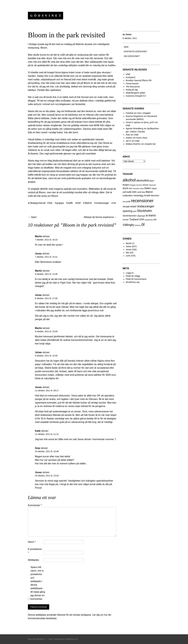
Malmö (88, 203)
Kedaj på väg (132, 90)
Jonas (128, 34)
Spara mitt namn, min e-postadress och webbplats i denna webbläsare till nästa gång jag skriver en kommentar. (38, 583)
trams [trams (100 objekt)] (152, 215)
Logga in (130, 273)
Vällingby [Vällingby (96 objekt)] (128, 225)
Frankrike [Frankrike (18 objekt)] (136, 188)
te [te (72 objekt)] (147, 216)
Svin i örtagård (144, 113)
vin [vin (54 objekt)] (155, 219)
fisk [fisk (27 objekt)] (130, 188)
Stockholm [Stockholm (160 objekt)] (144, 211)
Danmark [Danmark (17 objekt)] (152, 185)
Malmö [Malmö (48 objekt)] (149, 192)
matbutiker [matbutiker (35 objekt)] (128, 196)
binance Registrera (134, 116)
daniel (128, 243)
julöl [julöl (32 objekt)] (124, 192)
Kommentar (35, 505)
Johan (129, 246)
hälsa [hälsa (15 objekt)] (142, 188)
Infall (128, 74)
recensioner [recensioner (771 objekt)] (142, 201)
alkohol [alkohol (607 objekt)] (129, 180)
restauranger (102, 203)
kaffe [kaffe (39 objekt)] (129, 192)
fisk (51, 203)
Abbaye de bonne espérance (100, 217)
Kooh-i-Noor (142, 138)
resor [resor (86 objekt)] (133, 206)
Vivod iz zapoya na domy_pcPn (140, 122)
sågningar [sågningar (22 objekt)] (141, 216)
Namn (32, 542)
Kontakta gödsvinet (135, 51)
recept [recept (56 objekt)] (126, 207)
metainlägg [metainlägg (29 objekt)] (138, 196)
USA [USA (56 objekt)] (142, 219)
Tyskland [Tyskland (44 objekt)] (134, 219)
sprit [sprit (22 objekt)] (135, 211)
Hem (126, 47)
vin (115, 203)
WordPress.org (133, 282)
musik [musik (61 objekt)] (147, 195)
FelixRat (129, 113)
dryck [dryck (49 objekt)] (126, 188)
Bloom (44, 48)
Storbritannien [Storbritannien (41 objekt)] (130, 216)
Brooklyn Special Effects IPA (139, 80)
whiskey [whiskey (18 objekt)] (138, 225)
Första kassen (132, 84)
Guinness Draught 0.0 (136, 96)
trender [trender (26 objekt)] (126, 220)
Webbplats (33, 560)
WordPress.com (71, 639)
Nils (127, 253)
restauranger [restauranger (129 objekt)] (146, 206)
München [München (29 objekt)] (155, 196)
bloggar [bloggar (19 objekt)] (133, 185)
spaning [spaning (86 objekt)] (127, 211)
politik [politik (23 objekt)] (128, 202)
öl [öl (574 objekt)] (143, 224)
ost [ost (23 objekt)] (124, 202)
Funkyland (130, 77)
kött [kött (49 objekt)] (134, 192)
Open (32, 217)
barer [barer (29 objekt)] (152, 181)
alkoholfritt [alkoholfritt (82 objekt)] (143, 180)
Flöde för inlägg (133, 276)
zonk (128, 256)
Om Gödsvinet (132, 56)
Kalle (38, 431)
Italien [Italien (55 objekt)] (148, 188)
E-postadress (35, 551)
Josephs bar (150, 144)
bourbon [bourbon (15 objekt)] (139, 185)
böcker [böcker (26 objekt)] (146, 185)
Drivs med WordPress (36, 639)
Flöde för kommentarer (136, 279)
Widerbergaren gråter (135, 93)
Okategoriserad (37, 203)
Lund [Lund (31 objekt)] (139, 192)
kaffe (70, 203)
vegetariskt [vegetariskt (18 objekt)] (149, 220)
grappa (60, 203)
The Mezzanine (133, 87)
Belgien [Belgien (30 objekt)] (126, 185)
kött (79, 203)
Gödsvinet (46, 16)
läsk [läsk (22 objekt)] (143, 192)
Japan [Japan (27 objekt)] (154, 188)
